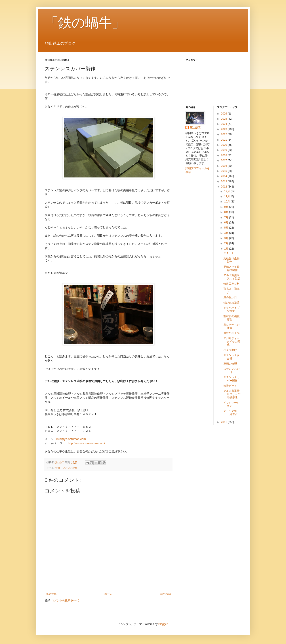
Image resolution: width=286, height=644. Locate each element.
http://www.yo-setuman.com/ (86, 443)
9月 (227, 207)
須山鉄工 (195, 127)
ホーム (108, 594)
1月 (227, 249)
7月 (227, 217)
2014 (224, 176)
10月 (227, 202)
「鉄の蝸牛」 (85, 23)
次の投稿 (51, 594)
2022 (224, 134)
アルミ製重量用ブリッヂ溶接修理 (232, 394)
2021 (224, 140)
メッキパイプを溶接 (231, 309)
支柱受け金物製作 (231, 260)
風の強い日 (230, 297)
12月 (227, 191)
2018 (224, 155)
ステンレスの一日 (231, 370)
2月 (227, 243)
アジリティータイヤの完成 (232, 342)
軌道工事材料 (231, 284)
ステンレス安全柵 (231, 357)
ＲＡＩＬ (229, 253)
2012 (224, 187)
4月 (227, 233)
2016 (224, 166)
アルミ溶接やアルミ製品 (232, 277)
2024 (224, 124)
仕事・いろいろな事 (66, 468)
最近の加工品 (231, 333)
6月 (227, 223)
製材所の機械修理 (231, 318)
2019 (224, 150)
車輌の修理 (230, 364)
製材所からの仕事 (231, 326)
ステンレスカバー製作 (231, 379)
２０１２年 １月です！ (232, 413)
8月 (227, 212)
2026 (224, 114)
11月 (227, 196)
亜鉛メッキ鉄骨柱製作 (231, 268)
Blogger (163, 624)
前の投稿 (166, 594)
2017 (224, 160)
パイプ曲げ (230, 350)
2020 (224, 145)
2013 (224, 181)
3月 (227, 238)
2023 (224, 129)
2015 (224, 171)
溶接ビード (230, 386)
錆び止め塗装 (231, 303)
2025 (224, 119)
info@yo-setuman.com (71, 439)
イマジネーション (231, 404)
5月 (227, 228)
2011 (224, 422)
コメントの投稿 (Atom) (65, 600)
